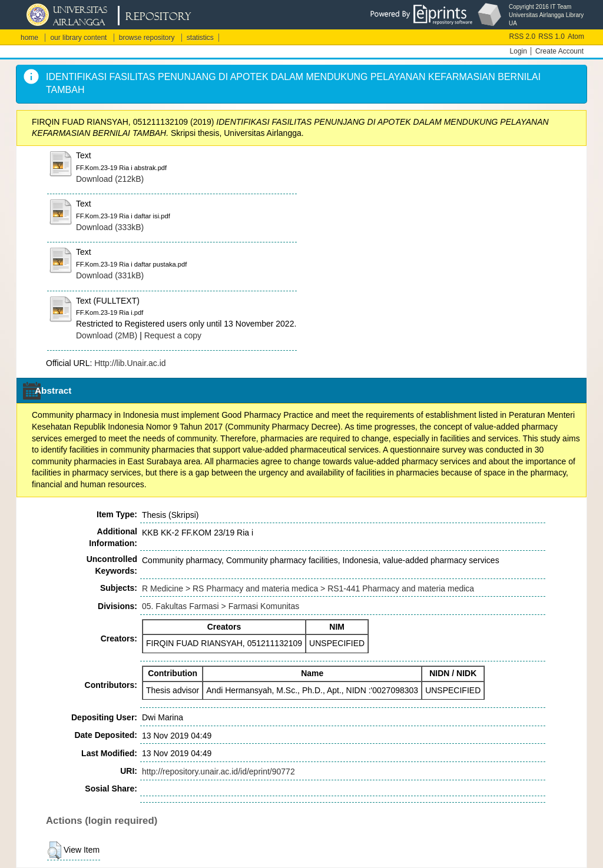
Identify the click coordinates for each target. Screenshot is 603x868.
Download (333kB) (110, 227)
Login (518, 51)
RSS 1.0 (551, 36)
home (29, 38)
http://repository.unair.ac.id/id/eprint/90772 (218, 771)
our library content (78, 38)
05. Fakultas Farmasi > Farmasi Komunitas (221, 606)
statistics (200, 38)
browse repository (147, 38)
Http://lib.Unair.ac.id (130, 363)
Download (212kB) (110, 179)
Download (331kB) (110, 275)
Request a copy (173, 335)
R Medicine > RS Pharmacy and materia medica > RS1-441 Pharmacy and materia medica (308, 588)
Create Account (559, 51)
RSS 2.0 (523, 36)
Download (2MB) (107, 335)
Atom (576, 36)
